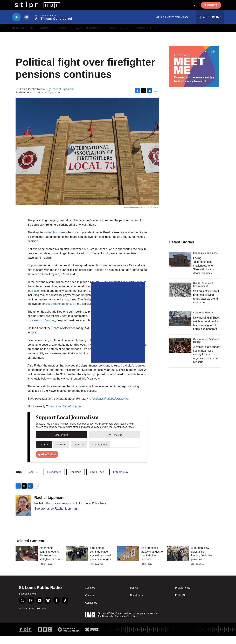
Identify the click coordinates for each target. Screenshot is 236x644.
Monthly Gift (61, 442)
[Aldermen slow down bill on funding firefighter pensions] (178, 561)
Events (63, 36)
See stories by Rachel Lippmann (56, 516)
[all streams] (210, 25)
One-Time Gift (114, 442)
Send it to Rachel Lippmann (66, 414)
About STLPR (146, 36)
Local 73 (33, 480)
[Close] (141, 285)
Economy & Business (205, 261)
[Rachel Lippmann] (23, 513)
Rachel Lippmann (63, 97)
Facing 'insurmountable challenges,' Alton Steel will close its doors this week (204, 273)
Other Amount (99, 452)
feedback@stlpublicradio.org (110, 406)
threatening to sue (63, 311)
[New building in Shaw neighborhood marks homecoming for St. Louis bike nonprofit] (180, 326)
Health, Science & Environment (203, 292)
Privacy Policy (183, 595)
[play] (16, 25)
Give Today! (47, 462)
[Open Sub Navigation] (36, 36)
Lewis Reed (97, 480)
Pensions (76, 480)
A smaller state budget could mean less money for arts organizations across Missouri (207, 362)
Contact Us (91, 611)
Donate (215, 9)
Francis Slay (121, 480)
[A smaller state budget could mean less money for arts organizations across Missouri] (180, 353)
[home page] (35, 9)
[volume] (27, 25)
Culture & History (203, 320)
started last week (54, 240)
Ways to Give (119, 36)
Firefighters (54, 480)
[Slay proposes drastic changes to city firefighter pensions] (128, 561)
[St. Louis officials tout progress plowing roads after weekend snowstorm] (180, 297)
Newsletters (136, 603)
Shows (45, 36)
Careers (89, 603)
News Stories (23, 36)
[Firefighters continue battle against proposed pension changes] (77, 561)
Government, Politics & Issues (206, 348)
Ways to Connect (89, 36)
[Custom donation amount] (125, 452)
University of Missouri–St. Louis (119, 624)
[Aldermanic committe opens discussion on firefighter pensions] (27, 561)
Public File (181, 603)
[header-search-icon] (198, 9)
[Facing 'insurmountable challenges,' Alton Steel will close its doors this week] (180, 267)
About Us (90, 595)
